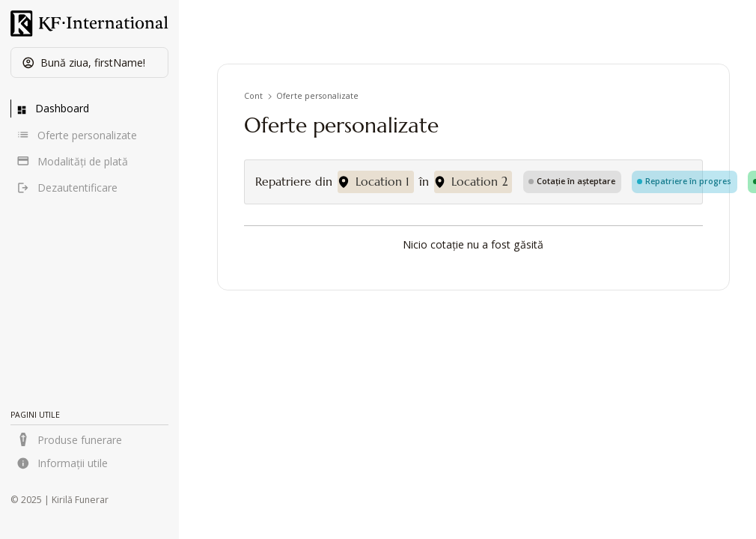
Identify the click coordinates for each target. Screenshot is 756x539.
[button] (89, 63)
